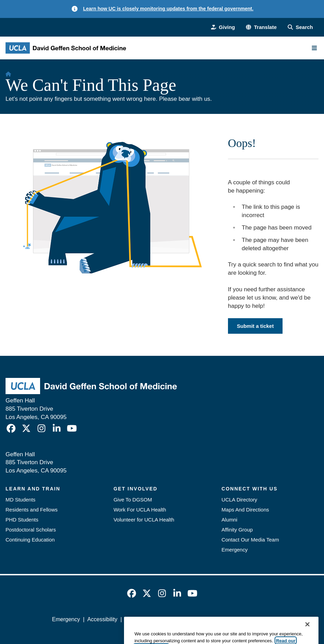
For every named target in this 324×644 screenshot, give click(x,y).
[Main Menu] (314, 48)
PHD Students (22, 520)
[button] (261, 27)
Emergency (235, 550)
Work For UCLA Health (140, 510)
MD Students (21, 500)
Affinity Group (237, 530)
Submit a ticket (255, 326)
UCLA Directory (239, 500)
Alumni (229, 520)
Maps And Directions (245, 510)
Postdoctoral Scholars (31, 530)
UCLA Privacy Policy (150, 619)
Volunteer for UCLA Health (144, 520)
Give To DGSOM (133, 500)
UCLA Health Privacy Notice (217, 619)
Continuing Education (30, 540)
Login (265, 619)
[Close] (307, 635)
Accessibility (102, 619)
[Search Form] (300, 27)
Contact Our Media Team (250, 540)
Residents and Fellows (32, 510)
